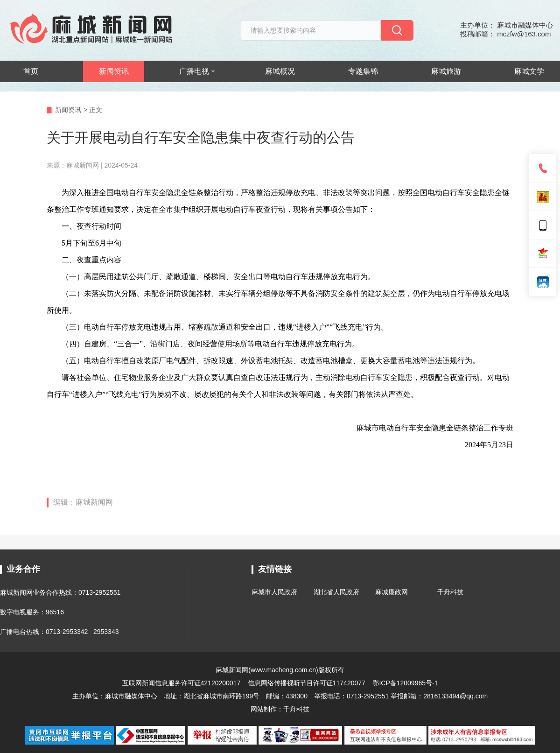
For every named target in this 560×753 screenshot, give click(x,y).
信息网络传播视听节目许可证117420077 (307, 683)
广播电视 (197, 71)
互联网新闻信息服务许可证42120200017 (182, 683)
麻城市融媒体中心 (131, 696)
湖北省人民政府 (336, 592)
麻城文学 (529, 71)
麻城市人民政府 (274, 592)
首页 (31, 71)
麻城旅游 (446, 71)
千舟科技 (450, 592)
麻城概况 (280, 71)
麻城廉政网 (392, 592)
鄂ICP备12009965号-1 (405, 683)
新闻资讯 (114, 71)
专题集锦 (363, 71)
